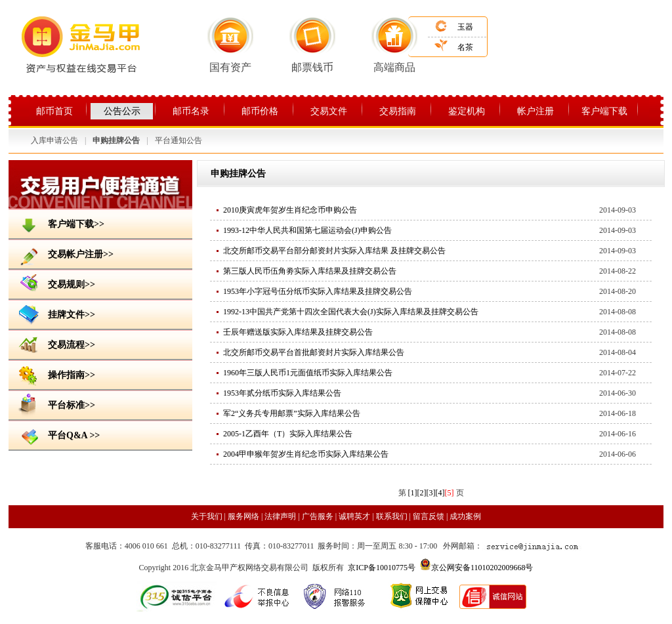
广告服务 (318, 516)
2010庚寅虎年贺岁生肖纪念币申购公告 (290, 210)
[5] (450, 493)
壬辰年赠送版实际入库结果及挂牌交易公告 (298, 332)
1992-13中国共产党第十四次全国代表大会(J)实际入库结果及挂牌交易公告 (351, 312)
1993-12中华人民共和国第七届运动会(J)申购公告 (307, 230)
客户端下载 (604, 111)
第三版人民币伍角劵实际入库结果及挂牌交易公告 (310, 271)
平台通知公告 (178, 140)
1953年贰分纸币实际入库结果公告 (282, 393)
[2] (422, 493)
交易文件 (329, 111)
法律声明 (280, 516)
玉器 (465, 27)
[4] (440, 493)
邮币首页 (54, 111)
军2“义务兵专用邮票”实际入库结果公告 (292, 413)
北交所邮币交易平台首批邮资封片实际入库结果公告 (314, 352)
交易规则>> (55, 283)
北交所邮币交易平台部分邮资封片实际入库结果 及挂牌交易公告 (334, 251)
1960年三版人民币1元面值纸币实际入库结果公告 (308, 373)
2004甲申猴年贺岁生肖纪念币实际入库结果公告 (306, 454)
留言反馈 (429, 516)
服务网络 (244, 516)
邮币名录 (191, 111)
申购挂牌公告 (116, 140)
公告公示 (122, 111)
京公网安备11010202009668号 (482, 568)
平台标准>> (55, 404)
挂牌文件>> (55, 314)
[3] (431, 493)
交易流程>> (55, 344)
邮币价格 (260, 111)
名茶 (465, 47)
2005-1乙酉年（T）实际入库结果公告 (288, 434)
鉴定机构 (467, 111)
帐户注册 (535, 111)
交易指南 (398, 111)
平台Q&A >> (57, 434)
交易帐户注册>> (64, 253)
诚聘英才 (354, 516)
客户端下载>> (60, 223)
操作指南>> (55, 374)
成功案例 (465, 516)
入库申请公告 (54, 140)
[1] (413, 493)
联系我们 (392, 516)
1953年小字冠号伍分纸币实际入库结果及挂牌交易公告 (318, 291)
